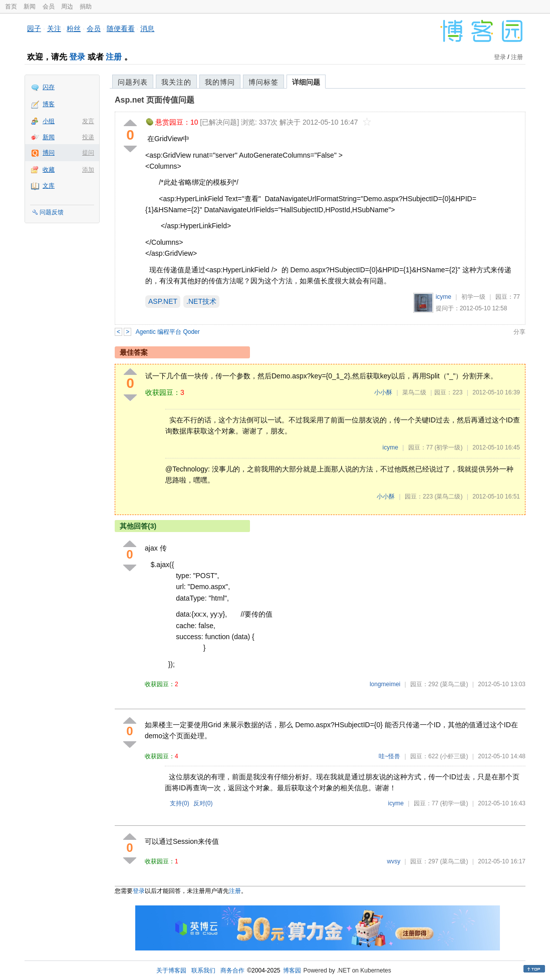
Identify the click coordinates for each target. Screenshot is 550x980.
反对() (203, 803)
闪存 (49, 87)
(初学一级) (448, 447)
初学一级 (473, 297)
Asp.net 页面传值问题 (155, 100)
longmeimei (385, 684)
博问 (49, 153)
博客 (49, 104)
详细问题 (306, 82)
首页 (11, 7)
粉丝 (74, 29)
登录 (77, 57)
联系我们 (203, 970)
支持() (180, 803)
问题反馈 (52, 212)
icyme (444, 297)
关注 (54, 29)
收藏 (49, 170)
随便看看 (121, 29)
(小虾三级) (454, 756)
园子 (34, 29)
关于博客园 (171, 970)
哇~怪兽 (389, 756)
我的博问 (220, 82)
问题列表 (133, 82)
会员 (49, 7)
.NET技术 (201, 301)
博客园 (292, 970)
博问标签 (263, 82)
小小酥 (383, 392)
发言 (88, 121)
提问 (88, 153)
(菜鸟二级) (448, 497)
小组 (49, 121)
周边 (67, 7)
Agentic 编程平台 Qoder (168, 332)
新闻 (30, 7)
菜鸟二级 (414, 392)
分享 (519, 332)
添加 (88, 170)
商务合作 (232, 970)
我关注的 (176, 82)
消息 (147, 29)
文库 (49, 186)
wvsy (394, 861)
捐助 (86, 7)
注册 (114, 57)
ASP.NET (163, 301)
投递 (88, 137)
